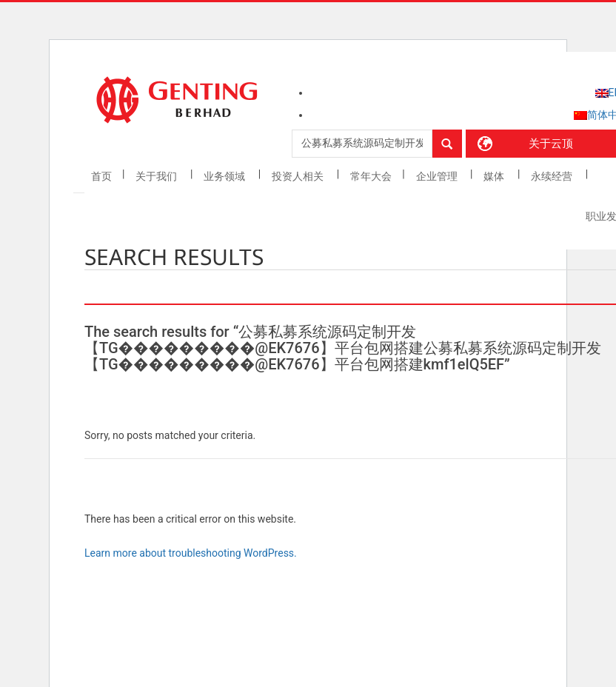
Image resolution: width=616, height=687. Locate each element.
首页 (101, 176)
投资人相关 (299, 176)
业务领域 (225, 176)
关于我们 (157, 176)
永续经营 (553, 176)
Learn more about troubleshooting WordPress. (191, 553)
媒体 (495, 176)
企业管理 (438, 176)
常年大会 (371, 176)
